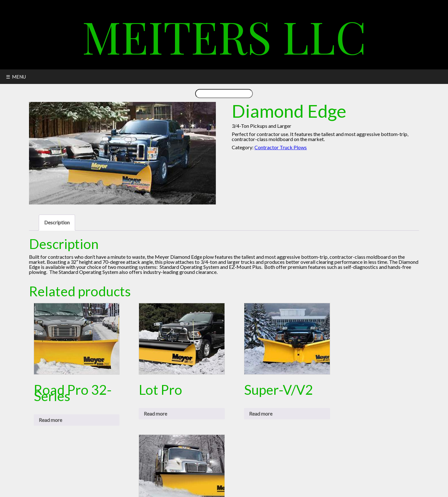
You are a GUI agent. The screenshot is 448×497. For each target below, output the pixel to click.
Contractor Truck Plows (281, 147)
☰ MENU (16, 77)
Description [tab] (57, 222)
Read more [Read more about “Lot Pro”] (155, 414)
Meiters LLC (224, 36)
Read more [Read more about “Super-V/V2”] (261, 414)
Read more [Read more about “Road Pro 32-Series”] (50, 420)
